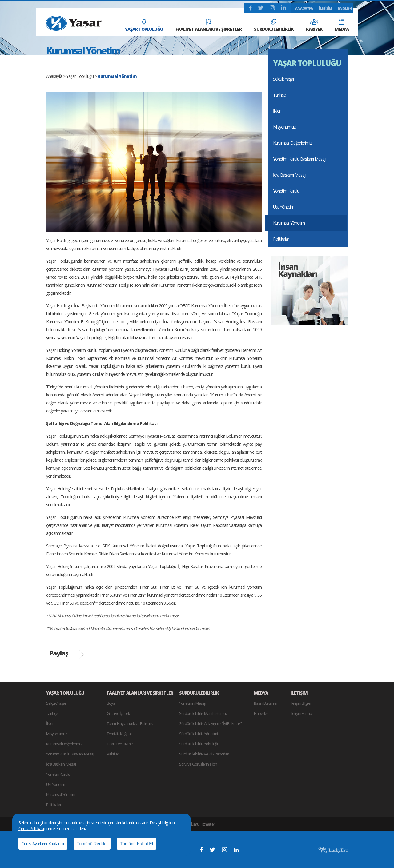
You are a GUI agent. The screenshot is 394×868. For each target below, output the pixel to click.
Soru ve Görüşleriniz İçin (198, 764)
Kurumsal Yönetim (289, 223)
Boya (111, 703)
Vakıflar (113, 754)
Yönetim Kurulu (286, 191)
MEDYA (342, 26)
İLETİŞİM (325, 8)
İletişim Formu (301, 713)
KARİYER (314, 26)
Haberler (261, 713)
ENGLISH (345, 8)
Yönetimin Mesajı (193, 703)
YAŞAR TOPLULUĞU (144, 25)
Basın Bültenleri (266, 703)
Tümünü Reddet (92, 844)
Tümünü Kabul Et (136, 844)
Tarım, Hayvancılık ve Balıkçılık (130, 723)
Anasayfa (54, 76)
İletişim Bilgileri (301, 703)
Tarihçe (279, 95)
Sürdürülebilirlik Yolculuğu (199, 744)
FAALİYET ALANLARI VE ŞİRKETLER (209, 25)
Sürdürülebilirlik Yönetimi (198, 734)
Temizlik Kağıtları (120, 734)
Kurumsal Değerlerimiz (292, 143)
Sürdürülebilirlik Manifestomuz (203, 713)
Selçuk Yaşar (284, 79)
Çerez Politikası (31, 828)
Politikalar (281, 239)
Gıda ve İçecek (118, 713)
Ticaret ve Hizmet (120, 744)
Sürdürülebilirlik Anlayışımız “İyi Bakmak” (210, 723)
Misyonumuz (284, 127)
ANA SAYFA (304, 8)
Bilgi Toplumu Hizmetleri (197, 824)
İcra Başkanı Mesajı (289, 175)
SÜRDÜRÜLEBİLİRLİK (274, 26)
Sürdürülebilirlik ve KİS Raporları (204, 754)
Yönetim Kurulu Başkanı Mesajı (300, 159)
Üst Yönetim (284, 207)
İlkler (277, 111)
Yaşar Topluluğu (80, 76)
